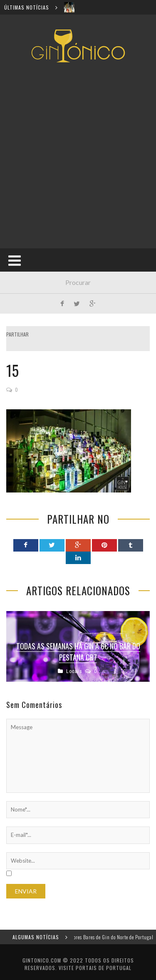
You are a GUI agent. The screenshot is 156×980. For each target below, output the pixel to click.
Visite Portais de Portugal (95, 968)
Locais (74, 671)
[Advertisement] (78, 155)
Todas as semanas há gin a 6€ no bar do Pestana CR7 (78, 652)
